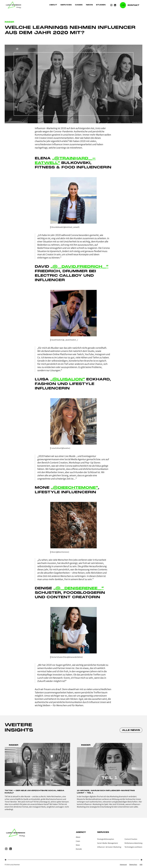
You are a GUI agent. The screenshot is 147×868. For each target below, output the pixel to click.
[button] (102, 5)
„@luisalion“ (68, 379)
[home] (14, 5)
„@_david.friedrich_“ (79, 266)
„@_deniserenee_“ (78, 588)
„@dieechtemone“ (74, 487)
